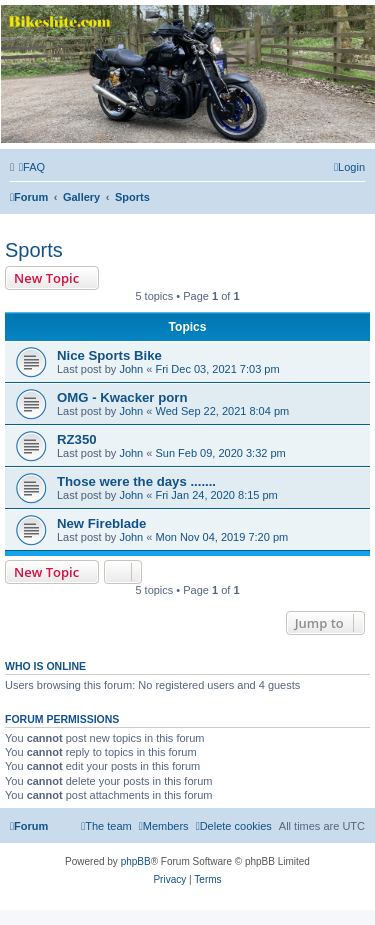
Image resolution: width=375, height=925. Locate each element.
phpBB (136, 861)
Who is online (45, 666)
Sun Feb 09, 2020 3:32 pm (220, 453)
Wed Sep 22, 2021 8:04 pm (222, 411)
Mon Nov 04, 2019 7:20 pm (221, 537)
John (131, 369)
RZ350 (77, 439)
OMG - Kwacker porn (122, 397)
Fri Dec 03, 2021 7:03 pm (217, 369)
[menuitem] (32, 167)
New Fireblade (101, 523)
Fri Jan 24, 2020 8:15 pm (216, 495)
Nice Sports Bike (109, 355)
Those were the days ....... (136, 481)
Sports (34, 250)
